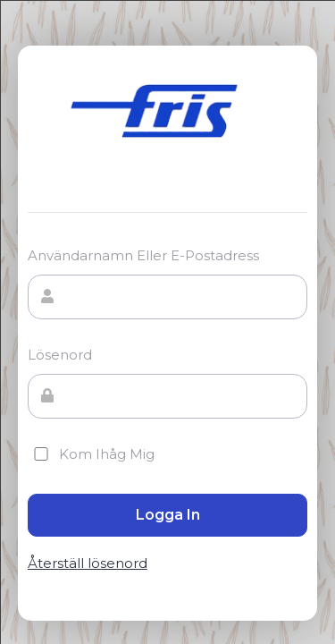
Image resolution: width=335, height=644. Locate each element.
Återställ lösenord (88, 563)
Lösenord (60, 355)
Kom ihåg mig (91, 454)
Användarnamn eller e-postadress (143, 255)
